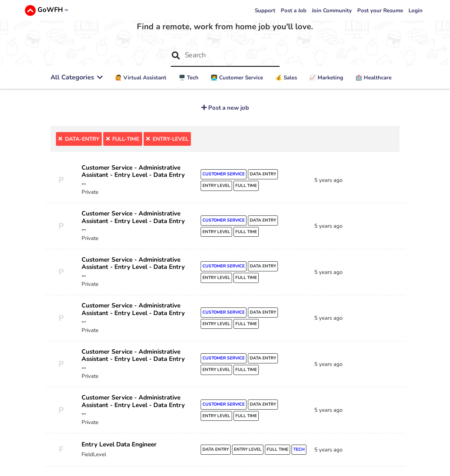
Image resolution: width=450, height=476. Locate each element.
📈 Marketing (326, 78)
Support (265, 10)
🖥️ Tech (189, 78)
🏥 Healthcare (373, 78)
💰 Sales (286, 78)
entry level (217, 186)
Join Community (332, 10)
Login (416, 10)
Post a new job (228, 108)
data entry (263, 174)
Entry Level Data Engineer (119, 446)
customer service (224, 174)
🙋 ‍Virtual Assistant (141, 78)
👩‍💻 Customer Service (237, 78)
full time (246, 186)
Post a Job (294, 10)
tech (299, 451)
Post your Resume (380, 10)
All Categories (77, 77)
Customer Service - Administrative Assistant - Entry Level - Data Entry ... (133, 175)
